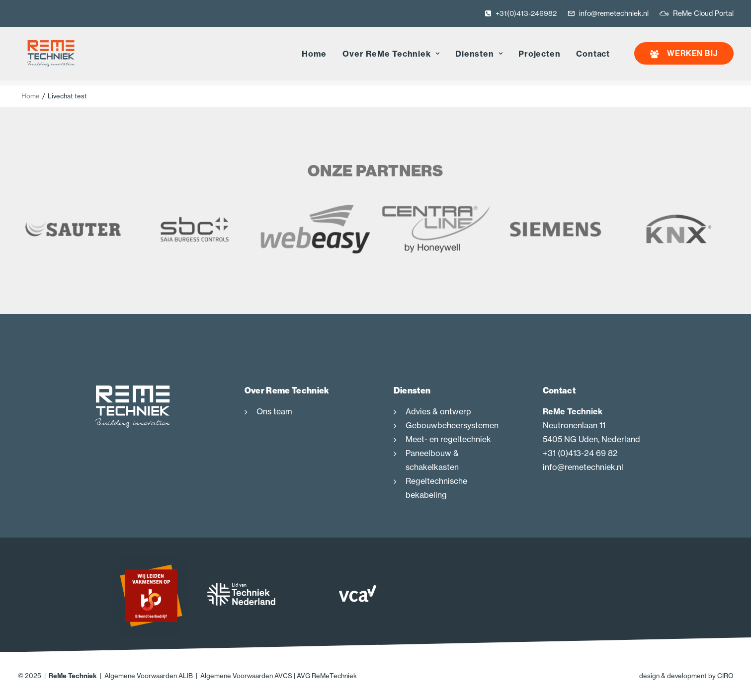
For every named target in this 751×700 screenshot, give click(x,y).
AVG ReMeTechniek (327, 676)
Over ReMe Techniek (391, 57)
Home (314, 57)
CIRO (725, 676)
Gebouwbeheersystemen (452, 426)
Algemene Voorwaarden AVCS (246, 676)
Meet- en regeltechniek (448, 440)
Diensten (479, 57)
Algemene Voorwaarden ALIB (149, 676)
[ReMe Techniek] (46, 56)
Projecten (539, 57)
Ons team (274, 412)
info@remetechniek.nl (614, 13)
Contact (593, 57)
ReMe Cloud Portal (703, 13)
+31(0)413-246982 (526, 13)
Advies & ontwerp (438, 412)
